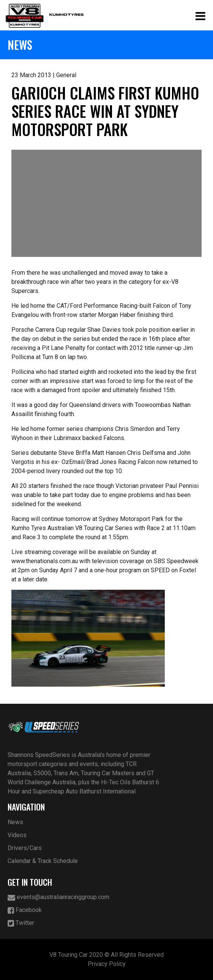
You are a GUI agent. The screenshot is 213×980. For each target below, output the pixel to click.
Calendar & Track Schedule (43, 861)
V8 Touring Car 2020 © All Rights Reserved (106, 955)
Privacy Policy (107, 964)
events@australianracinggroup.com (58, 897)
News (15, 822)
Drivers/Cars (25, 848)
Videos (17, 835)
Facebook (25, 910)
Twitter (21, 923)
